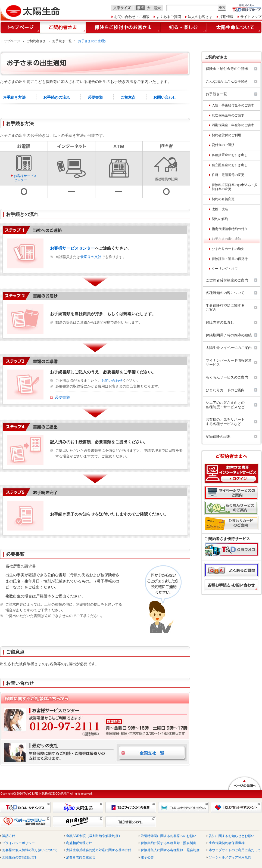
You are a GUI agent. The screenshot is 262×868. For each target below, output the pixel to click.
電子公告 (147, 857)
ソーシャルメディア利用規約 (230, 857)
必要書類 (95, 97)
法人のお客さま (200, 17)
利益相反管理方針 (79, 843)
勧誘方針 (9, 836)
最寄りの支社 (91, 257)
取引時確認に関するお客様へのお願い (169, 836)
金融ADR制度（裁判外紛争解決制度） (94, 836)
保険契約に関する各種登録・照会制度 (169, 843)
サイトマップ (251, 17)
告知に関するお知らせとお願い (232, 836)
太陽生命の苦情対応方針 (20, 857)
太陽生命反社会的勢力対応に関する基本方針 (99, 850)
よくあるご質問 (169, 17)
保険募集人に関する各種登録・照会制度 (170, 850)
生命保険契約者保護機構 (227, 843)
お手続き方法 (14, 97)
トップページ (10, 41)
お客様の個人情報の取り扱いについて (30, 850)
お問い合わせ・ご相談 (132, 17)
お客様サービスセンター (25, 178)
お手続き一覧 (62, 41)
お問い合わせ (165, 97)
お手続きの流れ (57, 97)
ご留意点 (128, 97)
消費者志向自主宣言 (81, 857)
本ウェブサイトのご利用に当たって (235, 850)
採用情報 (226, 17)
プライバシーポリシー (18, 843)
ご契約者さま (36, 41)
